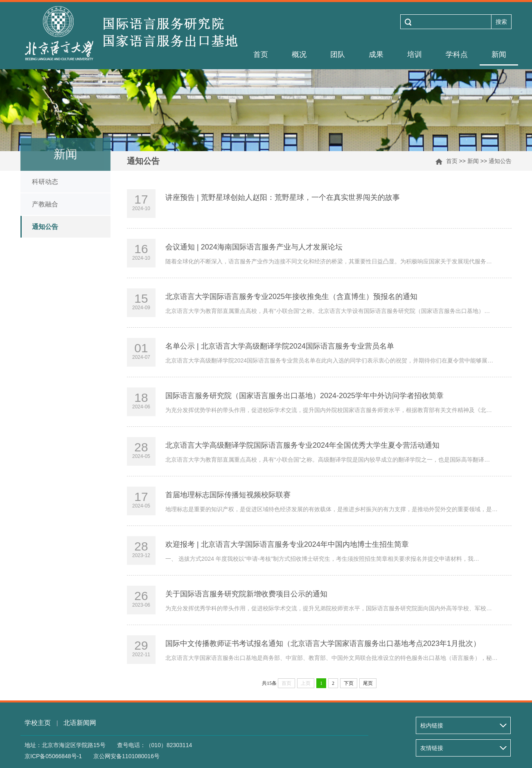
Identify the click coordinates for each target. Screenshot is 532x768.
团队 (338, 54)
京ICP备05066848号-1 (53, 756)
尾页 (368, 683)
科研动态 (45, 182)
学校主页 (38, 723)
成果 (376, 54)
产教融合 (45, 204)
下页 (349, 683)
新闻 (499, 54)
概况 (299, 54)
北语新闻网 (80, 723)
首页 (261, 54)
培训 (415, 54)
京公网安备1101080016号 (126, 756)
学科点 (457, 54)
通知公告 (500, 161)
